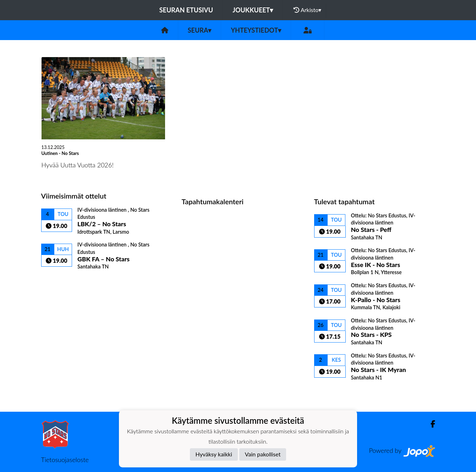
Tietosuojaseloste (65, 460)
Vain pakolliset (263, 454)
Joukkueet (253, 10)
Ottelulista (59, 282)
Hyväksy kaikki (214, 454)
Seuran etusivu (186, 10)
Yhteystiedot (256, 30)
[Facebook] (430, 424)
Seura (200, 30)
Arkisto (307, 10)
